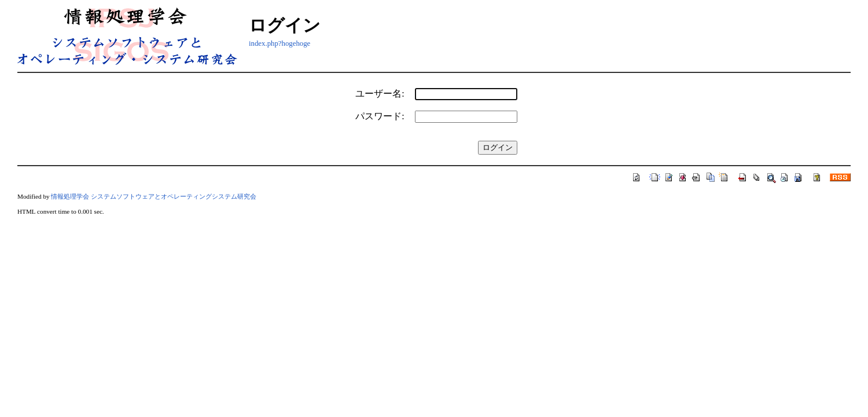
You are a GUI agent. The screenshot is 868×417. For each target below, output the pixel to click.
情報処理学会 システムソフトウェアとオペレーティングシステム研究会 (154, 196)
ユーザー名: (380, 94)
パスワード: (380, 116)
